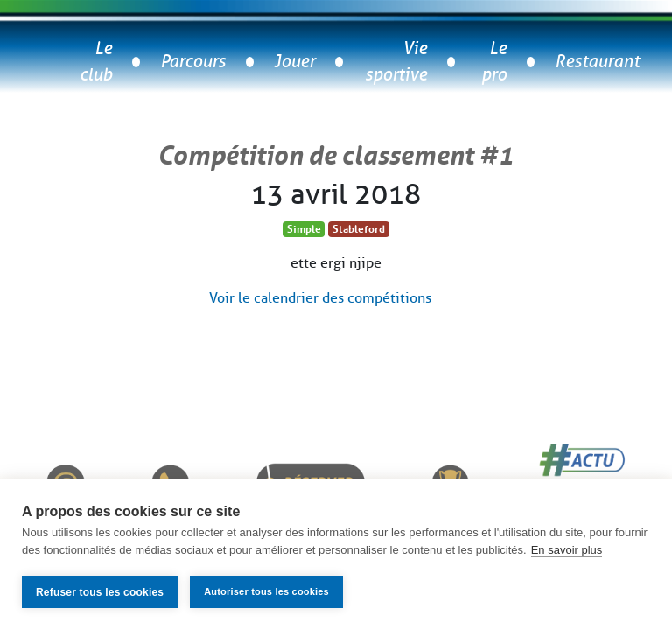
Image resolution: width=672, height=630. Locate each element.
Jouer (294, 62)
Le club (96, 62)
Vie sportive (396, 62)
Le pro (494, 62)
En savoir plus (567, 550)
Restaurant (597, 62)
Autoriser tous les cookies (266, 591)
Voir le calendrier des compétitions (320, 298)
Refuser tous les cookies (100, 592)
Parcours (193, 62)
